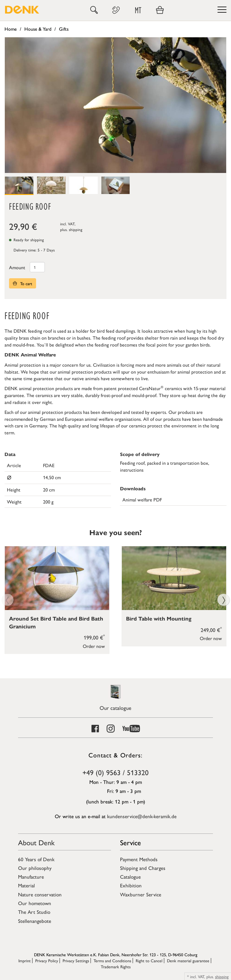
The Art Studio (34, 912)
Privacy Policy (47, 960)
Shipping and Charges (143, 868)
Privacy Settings (76, 960)
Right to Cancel (149, 960)
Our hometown (35, 903)
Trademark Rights (116, 966)
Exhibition (131, 885)
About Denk (36, 842)
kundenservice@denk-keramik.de (142, 816)
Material (26, 885)
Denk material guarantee (188, 960)
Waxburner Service (141, 894)
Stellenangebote (35, 921)
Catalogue (130, 877)
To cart (23, 283)
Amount (17, 267)
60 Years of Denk (36, 859)
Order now (94, 646)
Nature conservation (40, 894)
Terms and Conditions (112, 960)
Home (11, 29)
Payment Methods (139, 859)
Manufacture (31, 877)
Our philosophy (35, 868)
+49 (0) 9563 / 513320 (115, 772)
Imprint (25, 960)
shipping (76, 229)
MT (138, 10)
